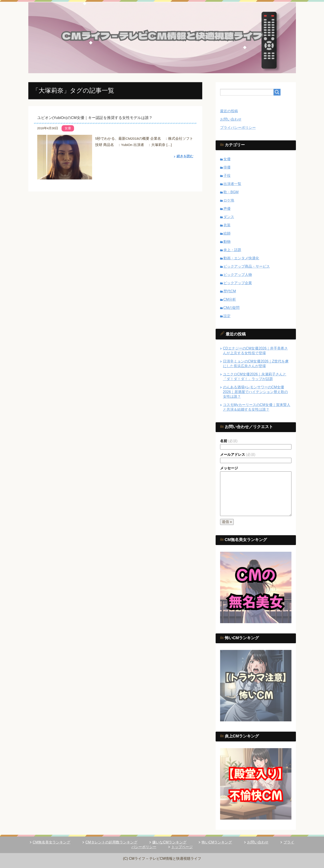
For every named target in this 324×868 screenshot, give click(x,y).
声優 (227, 209)
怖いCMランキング (217, 842)
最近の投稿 (229, 111)
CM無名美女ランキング (52, 842)
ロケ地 (229, 200)
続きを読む (184, 156)
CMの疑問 (232, 308)
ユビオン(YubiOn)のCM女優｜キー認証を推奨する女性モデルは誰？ (95, 118)
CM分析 (230, 299)
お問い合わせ (231, 119)
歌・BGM (231, 192)
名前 (229, 441)
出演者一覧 (232, 184)
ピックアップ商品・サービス (247, 266)
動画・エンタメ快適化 (241, 258)
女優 (68, 128)
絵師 (227, 233)
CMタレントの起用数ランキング (111, 842)
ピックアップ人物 (238, 275)
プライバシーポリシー (238, 128)
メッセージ (229, 468)
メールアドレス (238, 455)
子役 (227, 176)
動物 (227, 242)
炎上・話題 (232, 250)
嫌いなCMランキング (169, 842)
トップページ (182, 847)
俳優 (227, 167)
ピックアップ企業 (238, 283)
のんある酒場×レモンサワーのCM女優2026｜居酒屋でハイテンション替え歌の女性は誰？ (256, 392)
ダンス (229, 217)
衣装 (227, 225)
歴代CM (230, 291)
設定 (227, 316)
